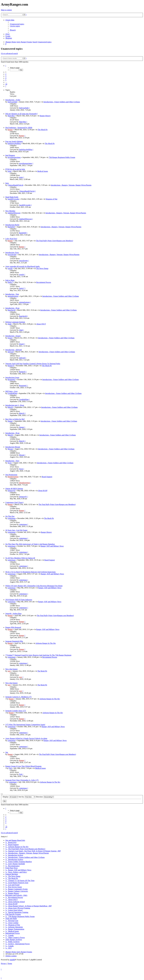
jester (10, 171)
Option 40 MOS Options (14, 489)
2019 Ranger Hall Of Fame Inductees (19, 600)
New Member (10, 211)
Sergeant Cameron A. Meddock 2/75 (18, 697)
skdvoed (11, 352)
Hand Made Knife (12, 197)
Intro (7, 183)
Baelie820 (11, 227)
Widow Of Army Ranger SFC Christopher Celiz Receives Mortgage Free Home (34, 586)
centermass (12, 518)
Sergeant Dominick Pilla (14, 641)
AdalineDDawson (14, 213)
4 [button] (6, 78)
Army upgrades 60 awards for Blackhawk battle (23, 266)
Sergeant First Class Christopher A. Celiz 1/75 (22, 780)
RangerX (11, 366)
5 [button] (6, 80)
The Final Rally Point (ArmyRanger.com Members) (55, 241)
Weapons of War (52, 199)
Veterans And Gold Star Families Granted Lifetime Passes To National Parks (33, 364)
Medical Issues (43, 171)
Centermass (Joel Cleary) (14, 502)
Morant (10, 449)
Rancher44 (11, 310)
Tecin (10, 463)
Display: (10, 797)
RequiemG (11, 379)
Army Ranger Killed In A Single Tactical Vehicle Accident (26, 738)
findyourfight (12, 102)
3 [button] (6, 76)
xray (9, 671)
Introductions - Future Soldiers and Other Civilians (62, 102)
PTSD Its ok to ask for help (15, 169)
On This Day (10, 516)
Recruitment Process (44, 282)
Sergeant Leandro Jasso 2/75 (16, 711)
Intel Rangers (10, 155)
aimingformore (13, 296)
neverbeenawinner (14, 157)
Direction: (45, 797)
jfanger (10, 421)
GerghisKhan (12, 393)
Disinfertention (13, 477)
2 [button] (6, 74)
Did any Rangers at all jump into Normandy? (21, 114)
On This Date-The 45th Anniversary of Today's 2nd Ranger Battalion (30, 544)
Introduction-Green (12, 377)
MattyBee (11, 116)
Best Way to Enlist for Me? (15, 419)
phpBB (12, 960)
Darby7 (10, 282)
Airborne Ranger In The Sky (46, 643)
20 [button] (6, 84)
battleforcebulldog (14, 143)
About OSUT (41, 324)
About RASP (43, 491)
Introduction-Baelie (12, 225)
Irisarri (10, 338)
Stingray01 (12, 491)
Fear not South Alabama (14, 141)
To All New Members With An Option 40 (20, 558)
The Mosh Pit (43, 130)
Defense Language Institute (15, 322)
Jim (7, 752)
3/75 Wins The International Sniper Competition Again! (25, 725)
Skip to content (6, 10)
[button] (6, 66)
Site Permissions (11, 475)
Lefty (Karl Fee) (11, 239)
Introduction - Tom (12, 294)
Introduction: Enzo (12, 253)
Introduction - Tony (12, 461)
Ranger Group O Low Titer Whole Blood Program (23, 766)
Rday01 (10, 407)
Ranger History (45, 116)
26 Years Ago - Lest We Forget (16, 530)
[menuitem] (17, 24)
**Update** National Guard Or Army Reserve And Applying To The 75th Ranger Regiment (38, 655)
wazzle (10, 268)
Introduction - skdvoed (14, 350)
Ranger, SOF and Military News (52, 546)
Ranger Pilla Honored (13, 627)
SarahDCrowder (13, 199)
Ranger (10, 130)
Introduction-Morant (13, 447)
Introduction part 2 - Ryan (15, 405)
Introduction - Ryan (12, 308)
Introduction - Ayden (13, 100)
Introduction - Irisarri (13, 336)
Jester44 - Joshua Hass (13, 613)
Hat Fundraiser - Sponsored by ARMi (19, 128)
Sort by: (27, 797)
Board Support (47, 477)
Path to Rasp (10, 280)
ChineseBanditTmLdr (15, 185)
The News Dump (42, 268)
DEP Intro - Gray (12, 391)
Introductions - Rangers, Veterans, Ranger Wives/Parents (71, 185)
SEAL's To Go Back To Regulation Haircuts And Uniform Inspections (30, 572)
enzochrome (12, 255)
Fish (10, 768)
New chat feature (11, 669)
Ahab (9, 324)
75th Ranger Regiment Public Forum (62, 157)
